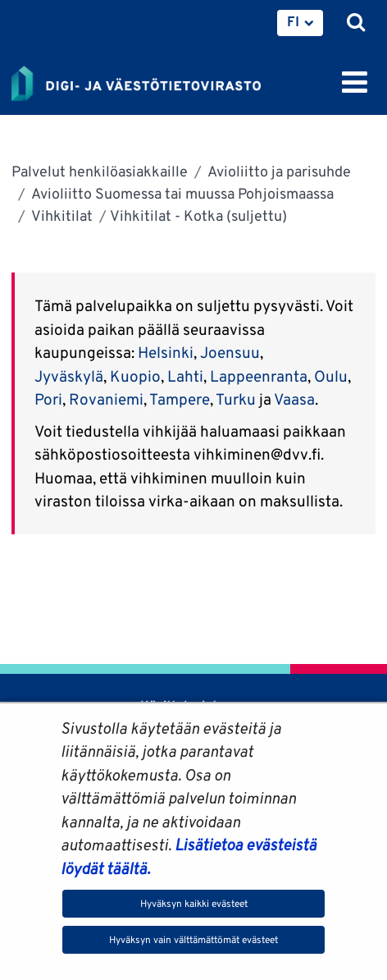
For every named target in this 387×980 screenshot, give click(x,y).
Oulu (331, 376)
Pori (48, 399)
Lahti (185, 376)
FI (293, 21)
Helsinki (166, 352)
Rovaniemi (106, 399)
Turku (236, 399)
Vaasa (294, 399)
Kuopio (135, 376)
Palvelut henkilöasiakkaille (100, 171)
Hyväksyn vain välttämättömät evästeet (193, 939)
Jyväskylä (69, 376)
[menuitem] (300, 23)
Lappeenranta (259, 376)
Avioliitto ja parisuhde (278, 171)
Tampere (180, 399)
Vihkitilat (61, 215)
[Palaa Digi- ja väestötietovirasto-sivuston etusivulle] (136, 80)
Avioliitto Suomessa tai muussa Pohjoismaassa (181, 193)
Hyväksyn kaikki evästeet (194, 903)
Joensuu (230, 352)
